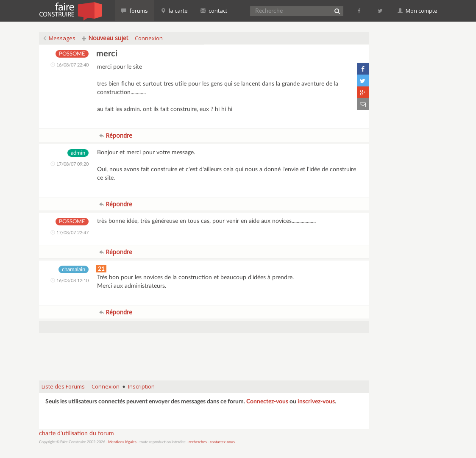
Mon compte (418, 11)
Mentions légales (122, 442)
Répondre (116, 135)
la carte (174, 11)
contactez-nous (222, 442)
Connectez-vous (267, 402)
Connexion (149, 38)
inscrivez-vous (316, 402)
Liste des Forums (63, 386)
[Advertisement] (204, 353)
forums (135, 11)
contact (214, 11)
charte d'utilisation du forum (77, 433)
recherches (198, 442)
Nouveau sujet (105, 38)
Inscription (141, 386)
